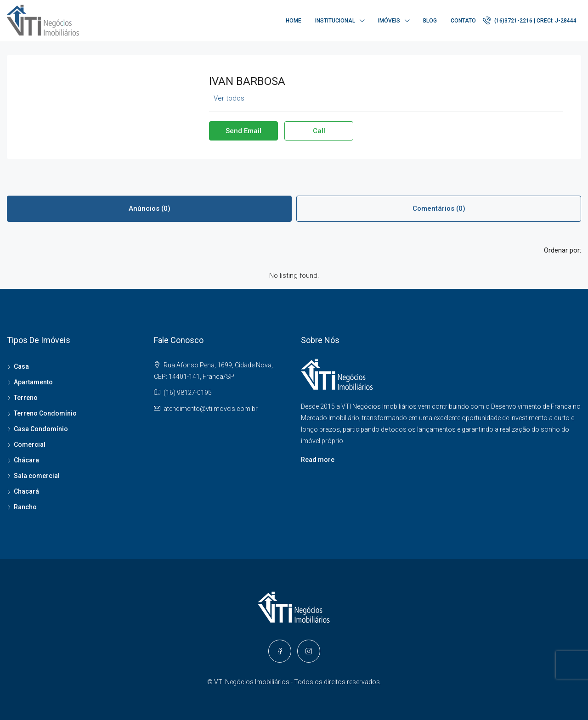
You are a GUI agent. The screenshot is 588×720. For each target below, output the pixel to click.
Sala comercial (37, 476)
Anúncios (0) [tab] (150, 208)
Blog (430, 21)
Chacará (26, 491)
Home (294, 21)
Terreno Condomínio (45, 413)
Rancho (25, 507)
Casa (21, 366)
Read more (318, 460)
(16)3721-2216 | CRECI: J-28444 (530, 20)
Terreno (26, 398)
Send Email (243, 131)
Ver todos (229, 98)
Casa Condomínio (41, 429)
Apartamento (33, 382)
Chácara (26, 460)
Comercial (30, 444)
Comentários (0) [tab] (439, 208)
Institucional (335, 21)
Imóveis (389, 21)
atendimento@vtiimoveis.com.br (211, 409)
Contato (463, 21)
